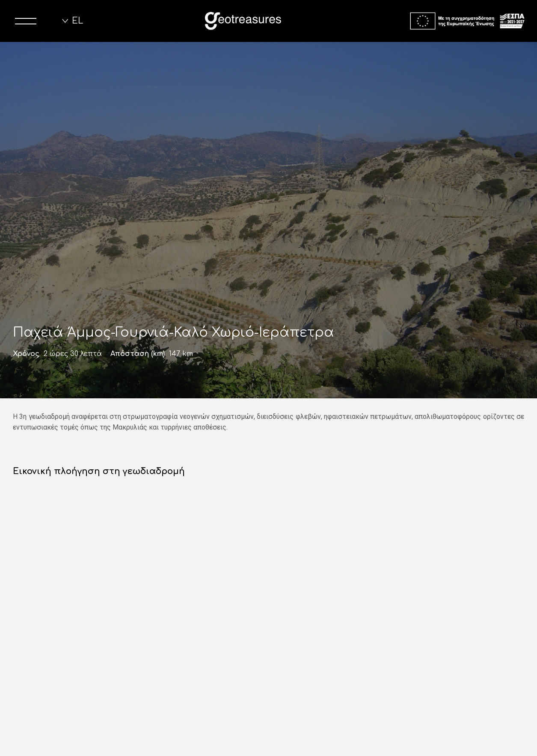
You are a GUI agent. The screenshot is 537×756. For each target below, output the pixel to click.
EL (78, 21)
